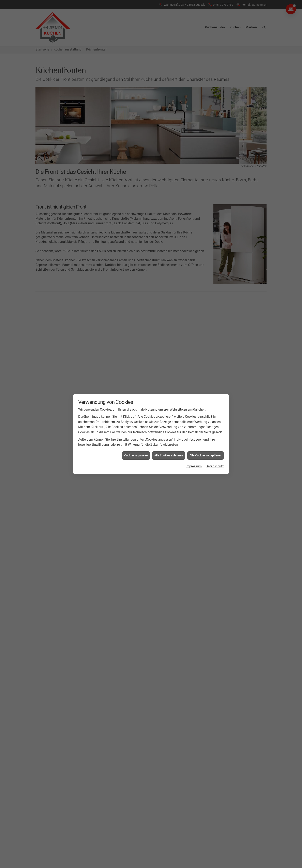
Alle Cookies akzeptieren (206, 455)
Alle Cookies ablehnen (169, 455)
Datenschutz (215, 466)
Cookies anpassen (136, 455)
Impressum (194, 466)
